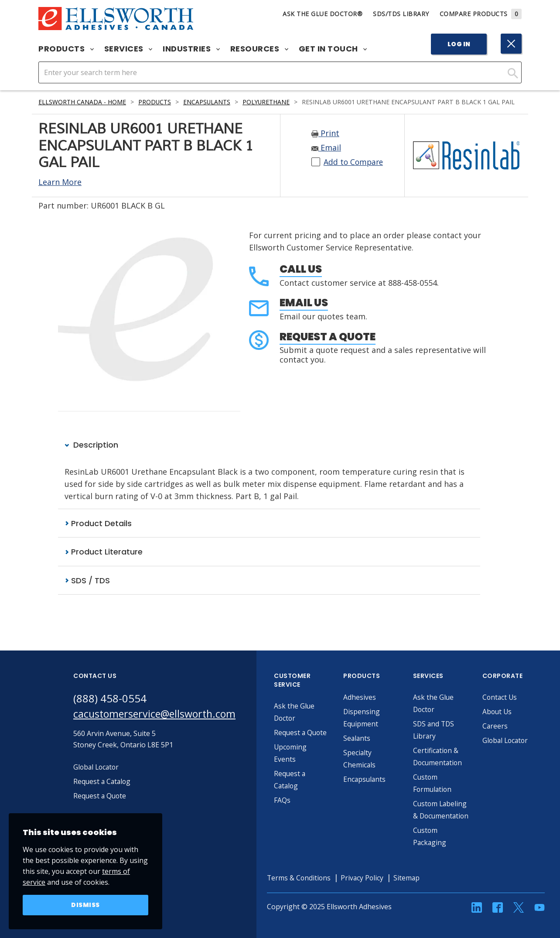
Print (325, 134)
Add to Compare (354, 162)
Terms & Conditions (305, 890)
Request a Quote (328, 337)
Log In (459, 44)
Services (128, 49)
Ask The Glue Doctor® (323, 14)
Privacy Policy (369, 890)
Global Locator (512, 741)
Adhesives (365, 698)
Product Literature (104, 552)
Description (91, 445)
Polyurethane (269, 102)
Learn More (60, 182)
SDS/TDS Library (401, 14)
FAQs (288, 801)
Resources (259, 49)
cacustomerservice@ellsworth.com (157, 714)
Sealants (363, 739)
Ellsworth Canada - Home (82, 102)
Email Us (304, 303)
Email (326, 148)
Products (66, 49)
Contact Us (506, 698)
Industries (191, 49)
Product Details (98, 523)
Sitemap (415, 890)
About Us (503, 712)
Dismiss (86, 905)
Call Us (301, 269)
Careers (501, 726)
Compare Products (481, 14)
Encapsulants (208, 102)
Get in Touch (333, 49)
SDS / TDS (87, 580)
